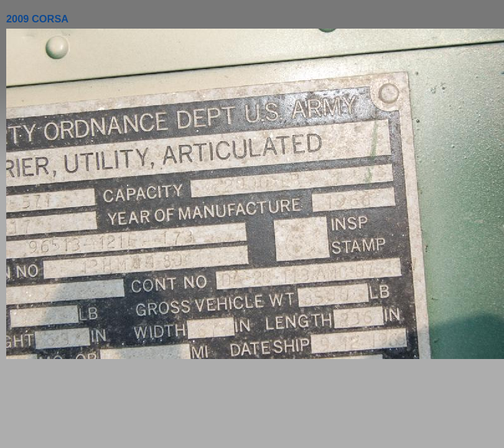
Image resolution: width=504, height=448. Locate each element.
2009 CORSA (37, 19)
